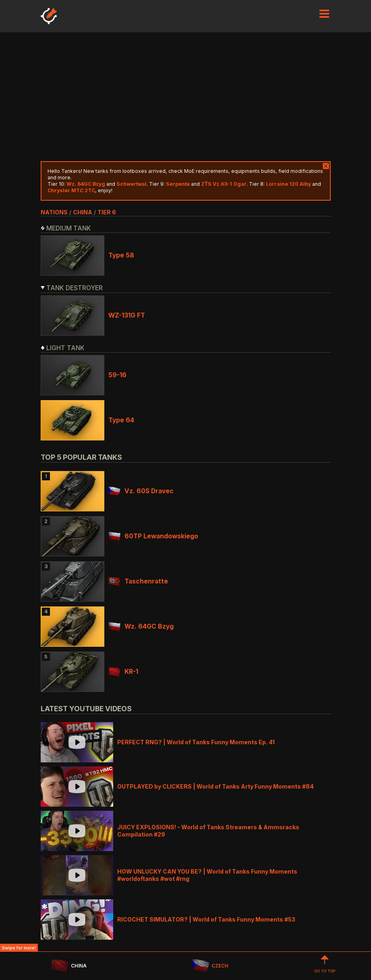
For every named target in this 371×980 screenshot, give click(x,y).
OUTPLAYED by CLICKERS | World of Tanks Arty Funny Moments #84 (216, 786)
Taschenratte (138, 581)
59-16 (117, 375)
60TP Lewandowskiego (153, 536)
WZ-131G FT (127, 315)
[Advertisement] (186, 97)
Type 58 (121, 255)
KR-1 (123, 672)
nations (54, 212)
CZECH (210, 966)
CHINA (69, 966)
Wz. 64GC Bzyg (141, 626)
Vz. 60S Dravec (141, 491)
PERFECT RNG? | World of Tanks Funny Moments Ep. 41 (196, 742)
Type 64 (121, 420)
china (83, 212)
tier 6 (107, 212)
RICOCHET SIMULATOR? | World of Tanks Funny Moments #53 (206, 919)
